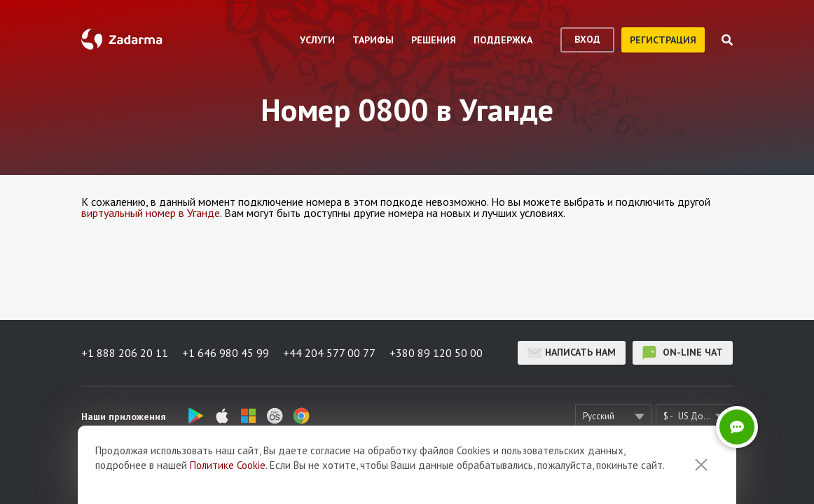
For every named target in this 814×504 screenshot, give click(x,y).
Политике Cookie (228, 465)
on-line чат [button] (683, 353)
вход (587, 39)
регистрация (663, 40)
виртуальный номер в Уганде (151, 213)
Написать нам (572, 353)
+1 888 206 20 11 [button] (125, 353)
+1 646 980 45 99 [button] (226, 353)
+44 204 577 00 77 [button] (329, 353)
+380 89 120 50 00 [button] (436, 353)
